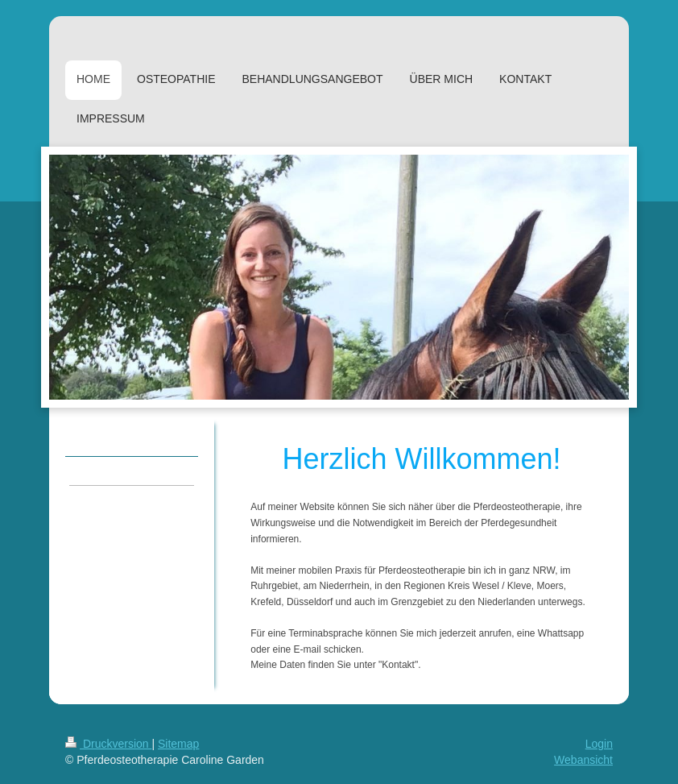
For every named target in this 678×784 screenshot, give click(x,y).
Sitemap (178, 744)
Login (599, 744)
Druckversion (108, 744)
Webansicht (583, 760)
